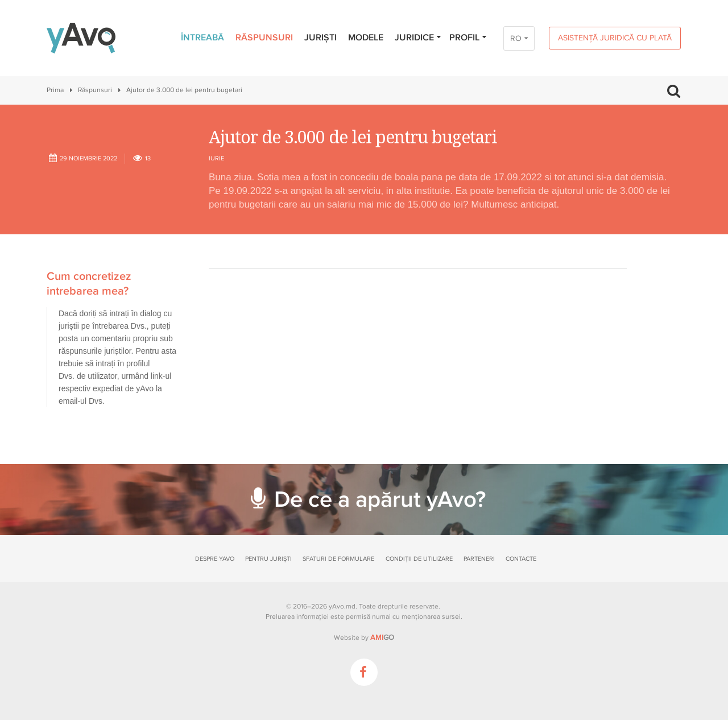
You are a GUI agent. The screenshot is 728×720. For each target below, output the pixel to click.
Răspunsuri (264, 38)
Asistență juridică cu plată (615, 38)
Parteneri (479, 559)
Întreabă (202, 38)
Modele (366, 38)
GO (382, 638)
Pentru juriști (268, 559)
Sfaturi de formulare (338, 559)
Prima (55, 90)
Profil (468, 38)
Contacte (521, 559)
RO (516, 38)
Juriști (320, 38)
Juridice (418, 38)
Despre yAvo (215, 559)
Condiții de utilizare (419, 559)
